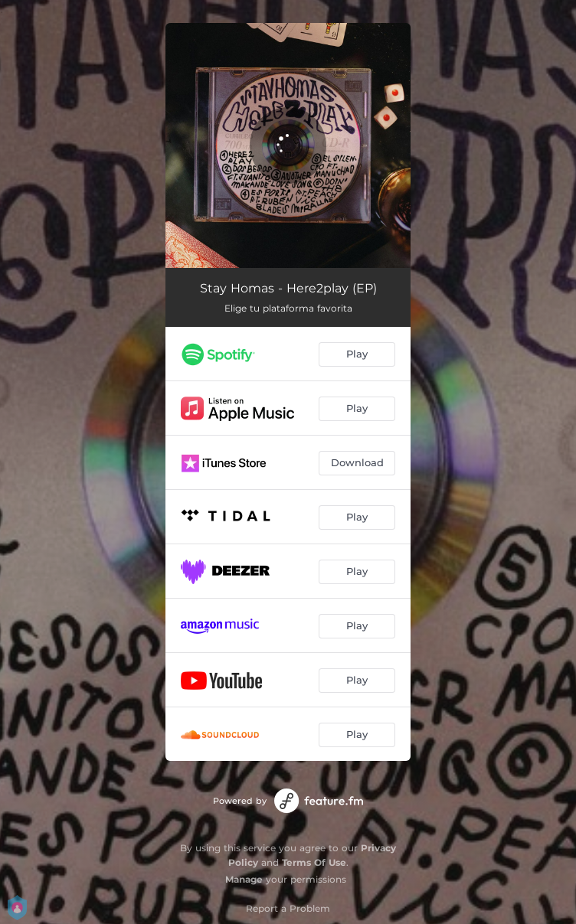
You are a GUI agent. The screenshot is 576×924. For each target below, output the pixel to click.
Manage (244, 879)
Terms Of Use (314, 862)
